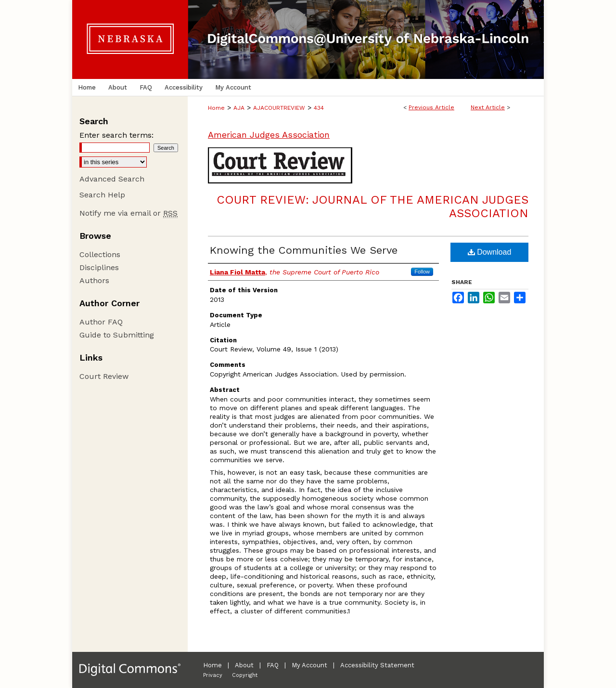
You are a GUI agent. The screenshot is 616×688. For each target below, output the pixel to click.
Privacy (213, 675)
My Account (309, 665)
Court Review (104, 376)
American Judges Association (269, 135)
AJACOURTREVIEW (279, 108)
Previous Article (431, 107)
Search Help (102, 195)
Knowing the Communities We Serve (304, 250)
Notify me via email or (128, 213)
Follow (422, 272)
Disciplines (99, 267)
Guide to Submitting (117, 335)
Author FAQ (101, 322)
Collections (100, 254)
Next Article (488, 107)
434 (319, 108)
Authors (94, 280)
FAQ (273, 665)
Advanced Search (112, 179)
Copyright (245, 675)
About (244, 665)
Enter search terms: (116, 135)
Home (216, 108)
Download (490, 252)
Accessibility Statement (377, 665)
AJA (239, 108)
